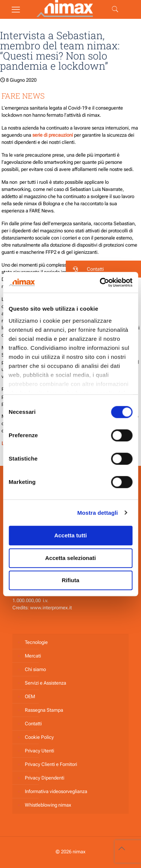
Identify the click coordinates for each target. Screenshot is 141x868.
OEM (30, 696)
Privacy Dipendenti (45, 778)
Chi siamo (35, 669)
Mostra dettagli (97, 513)
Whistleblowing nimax (48, 805)
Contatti (33, 724)
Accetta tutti (70, 535)
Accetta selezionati (70, 558)
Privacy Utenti (39, 751)
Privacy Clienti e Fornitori (51, 764)
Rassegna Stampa (44, 710)
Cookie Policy (39, 737)
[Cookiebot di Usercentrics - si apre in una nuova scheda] (100, 282)
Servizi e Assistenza (45, 683)
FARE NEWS (23, 96)
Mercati (33, 656)
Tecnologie (36, 642)
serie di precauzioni (53, 135)
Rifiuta (70, 580)
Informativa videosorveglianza (56, 791)
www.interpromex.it (51, 608)
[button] (103, 269)
